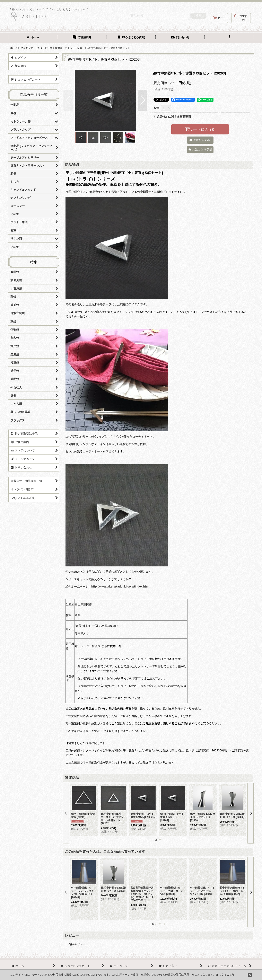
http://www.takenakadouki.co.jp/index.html (120, 586)
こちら (230, 975)
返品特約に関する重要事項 (172, 117)
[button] (229, 38)
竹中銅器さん (146, 192)
